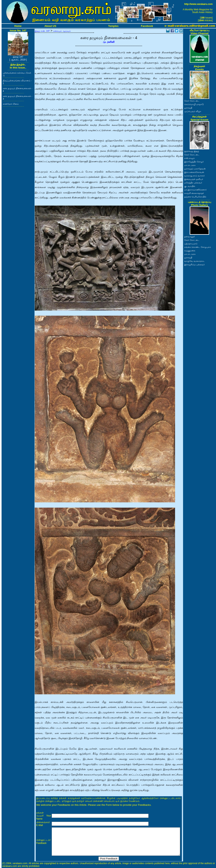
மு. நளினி (109, 42)
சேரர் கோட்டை (192, 101)
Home (18, 26)
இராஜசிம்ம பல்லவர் (194, 265)
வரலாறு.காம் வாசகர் (194, 176)
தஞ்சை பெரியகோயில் (195, 197)
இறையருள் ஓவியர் (194, 179)
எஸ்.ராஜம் (189, 158)
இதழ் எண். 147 (42, 31)
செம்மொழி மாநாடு (194, 104)
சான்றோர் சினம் (11, 104)
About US (50, 26)
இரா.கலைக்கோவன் (194, 172)
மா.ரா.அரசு (190, 165)
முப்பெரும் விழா (193, 111)
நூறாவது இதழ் (192, 151)
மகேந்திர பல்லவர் (193, 183)
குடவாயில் (190, 186)
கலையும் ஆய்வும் (62, 31)
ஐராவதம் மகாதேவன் (195, 169)
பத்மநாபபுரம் (191, 243)
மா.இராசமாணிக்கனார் (195, 190)
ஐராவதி (188, 108)
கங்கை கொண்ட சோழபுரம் (198, 247)
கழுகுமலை (190, 251)
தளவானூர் (190, 236)
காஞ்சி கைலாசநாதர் (194, 193)
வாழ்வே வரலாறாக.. (195, 261)
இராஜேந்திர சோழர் (194, 162)
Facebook (147, 26)
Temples (113, 26)
